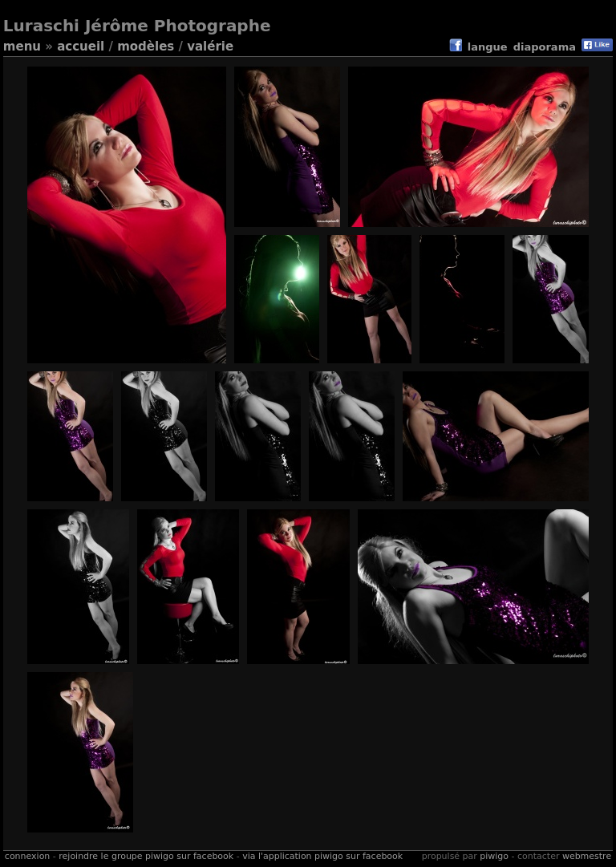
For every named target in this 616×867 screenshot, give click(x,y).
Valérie (210, 47)
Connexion (27, 856)
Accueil (81, 47)
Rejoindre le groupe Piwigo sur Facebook (146, 856)
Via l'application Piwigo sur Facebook (322, 856)
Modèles (146, 47)
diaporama (545, 47)
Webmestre (587, 856)
